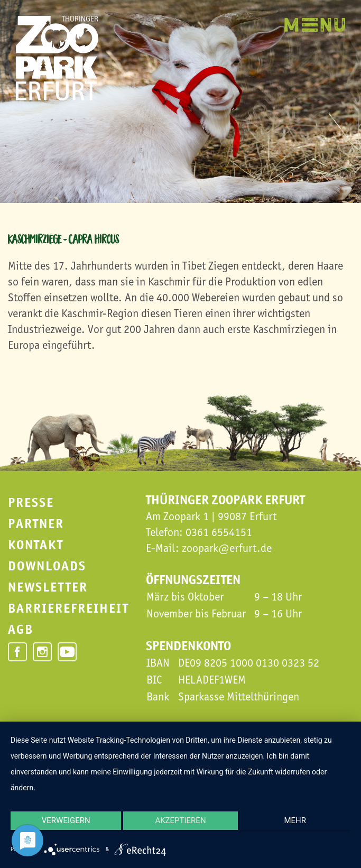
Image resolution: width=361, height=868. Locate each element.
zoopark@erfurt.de (227, 548)
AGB (21, 629)
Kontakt (36, 545)
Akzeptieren (180, 828)
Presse (31, 502)
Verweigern (61, 828)
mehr (300, 828)
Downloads (47, 566)
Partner (36, 524)
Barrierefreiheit (68, 608)
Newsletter (48, 587)
